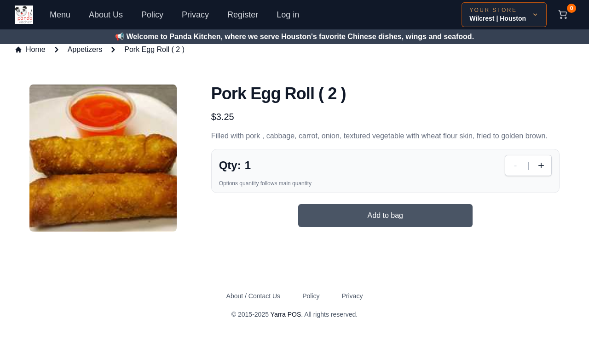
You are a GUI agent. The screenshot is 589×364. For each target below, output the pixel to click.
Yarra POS (286, 314)
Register (243, 15)
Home (30, 49)
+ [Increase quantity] (541, 165)
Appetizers (85, 49)
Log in (288, 15)
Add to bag (385, 215)
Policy (152, 15)
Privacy (195, 15)
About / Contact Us (254, 296)
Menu (60, 15)
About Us (106, 15)
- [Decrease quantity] (516, 165)
